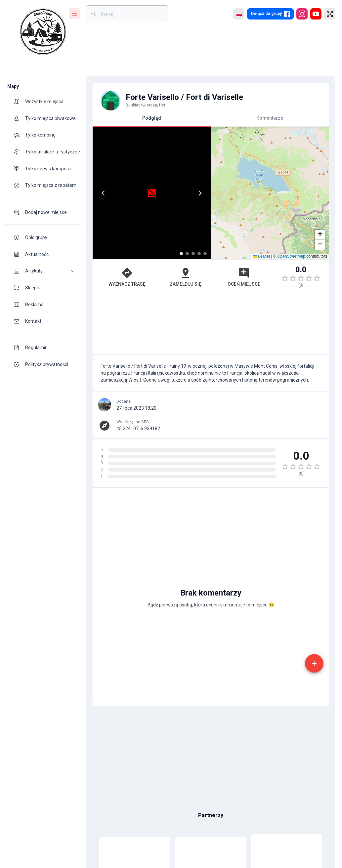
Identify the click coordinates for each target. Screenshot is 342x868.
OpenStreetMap (291, 256)
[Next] (200, 193)
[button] (43, 271)
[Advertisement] (211, 324)
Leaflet (261, 256)
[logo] (43, 32)
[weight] (131, 14)
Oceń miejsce (244, 277)
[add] (314, 663)
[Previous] (103, 193)
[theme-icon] (19, 102)
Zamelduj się (186, 277)
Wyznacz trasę (127, 277)
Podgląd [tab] (152, 121)
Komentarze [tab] (270, 118)
